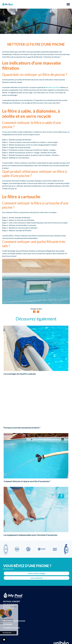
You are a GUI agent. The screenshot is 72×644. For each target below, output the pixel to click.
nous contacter (37, 578)
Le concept (8, 624)
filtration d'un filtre (53, 87)
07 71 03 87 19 (9, 608)
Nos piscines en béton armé (14, 621)
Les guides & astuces (11, 627)
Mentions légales (10, 633)
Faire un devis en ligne (37, 573)
